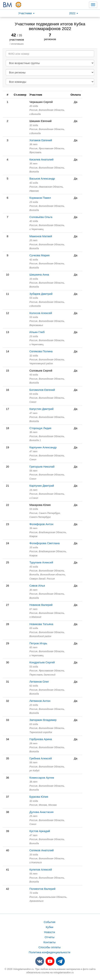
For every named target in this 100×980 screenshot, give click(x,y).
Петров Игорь (38, 643)
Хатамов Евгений (41, 140)
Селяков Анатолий (42, 850)
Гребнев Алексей (41, 758)
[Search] (50, 54)
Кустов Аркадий (40, 831)
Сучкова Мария (39, 255)
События (50, 922)
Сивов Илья (37, 586)
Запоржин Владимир (43, 720)
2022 (74, 13)
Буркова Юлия (39, 797)
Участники (26, 13)
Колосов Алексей (41, 313)
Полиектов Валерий (42, 889)
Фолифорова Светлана (45, 543)
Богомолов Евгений (42, 390)
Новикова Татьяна (41, 624)
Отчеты (50, 937)
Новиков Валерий (41, 605)
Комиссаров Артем (42, 778)
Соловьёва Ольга (41, 217)
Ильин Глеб (37, 332)
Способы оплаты (50, 947)
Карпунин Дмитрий (42, 486)
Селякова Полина (41, 351)
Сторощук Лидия (40, 428)
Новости (50, 932)
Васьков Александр (42, 178)
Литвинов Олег (39, 682)
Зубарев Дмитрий (41, 294)
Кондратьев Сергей (42, 662)
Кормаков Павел (40, 198)
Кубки (50, 927)
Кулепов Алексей (41, 870)
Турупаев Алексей (41, 562)
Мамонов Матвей (41, 236)
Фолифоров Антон (41, 524)
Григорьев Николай (42, 467)
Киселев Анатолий (41, 159)
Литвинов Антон (40, 701)
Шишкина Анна (39, 275)
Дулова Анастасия (41, 812)
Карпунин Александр (43, 447)
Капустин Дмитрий (42, 409)
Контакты (50, 942)
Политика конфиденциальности (49, 952)
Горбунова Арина (41, 739)
